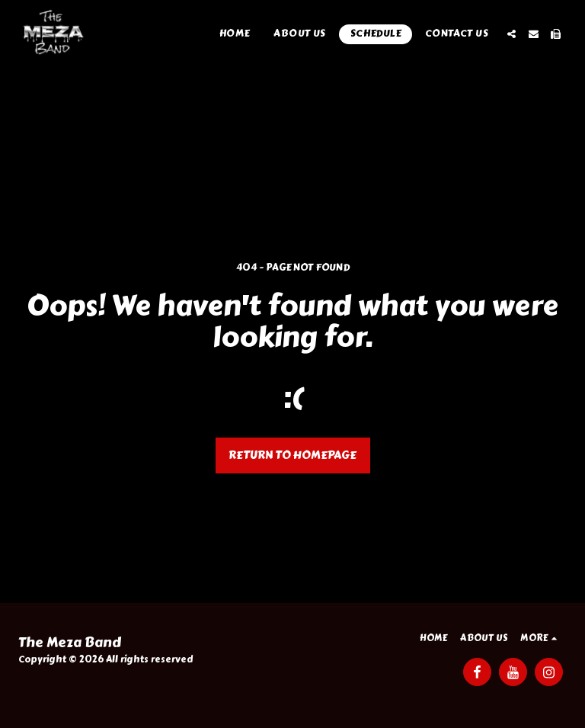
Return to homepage (292, 455)
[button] (511, 34)
